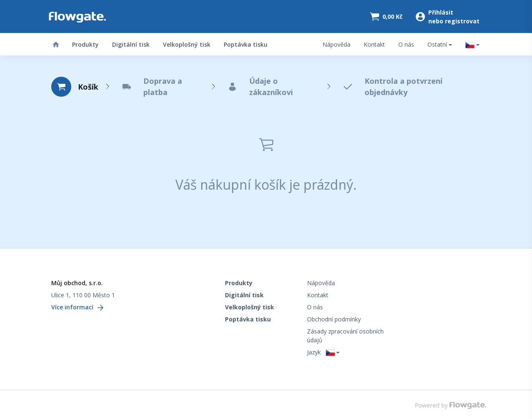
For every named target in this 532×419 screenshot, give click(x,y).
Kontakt (374, 44)
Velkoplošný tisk (187, 44)
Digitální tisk (131, 44)
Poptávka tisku (246, 44)
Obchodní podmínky (334, 319)
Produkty (85, 44)
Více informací (77, 307)
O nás (406, 44)
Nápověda (336, 44)
